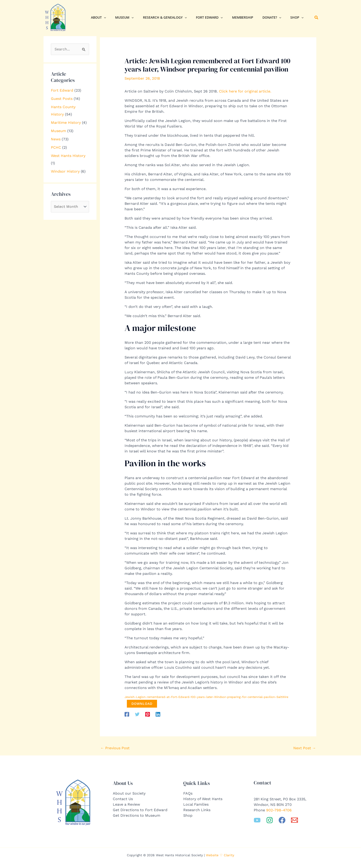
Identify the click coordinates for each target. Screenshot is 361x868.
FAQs (188, 793)
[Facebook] (127, 714)
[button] (102, 17)
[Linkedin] (158, 714)
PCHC (56, 147)
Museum (58, 131)
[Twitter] (137, 714)
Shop (188, 815)
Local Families (196, 804)
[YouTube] (257, 820)
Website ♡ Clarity (220, 855)
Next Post (305, 748)
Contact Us (123, 798)
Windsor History (65, 171)
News (56, 139)
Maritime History (66, 123)
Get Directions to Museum (137, 815)
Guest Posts (62, 99)
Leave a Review (126, 804)
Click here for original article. (245, 91)
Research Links (197, 809)
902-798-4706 (279, 810)
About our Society (129, 793)
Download (140, 703)
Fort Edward (62, 90)
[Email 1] (294, 820)
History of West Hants (203, 798)
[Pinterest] (148, 714)
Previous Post (115, 748)
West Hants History (68, 156)
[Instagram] (270, 820)
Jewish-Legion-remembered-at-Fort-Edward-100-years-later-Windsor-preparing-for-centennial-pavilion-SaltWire (206, 697)
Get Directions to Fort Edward (140, 809)
